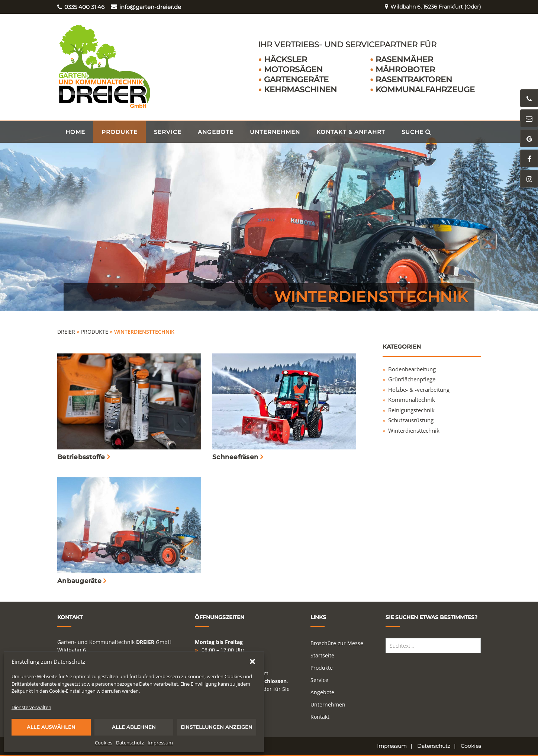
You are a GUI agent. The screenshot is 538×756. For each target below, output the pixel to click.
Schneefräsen (235, 457)
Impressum (160, 743)
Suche (416, 132)
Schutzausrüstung (411, 420)
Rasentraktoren (414, 79)
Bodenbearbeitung (412, 369)
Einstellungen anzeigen (217, 727)
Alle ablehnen (134, 727)
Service (168, 132)
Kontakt (320, 717)
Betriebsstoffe (81, 457)
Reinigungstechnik (411, 410)
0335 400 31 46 (81, 7)
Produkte (120, 132)
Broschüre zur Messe (337, 643)
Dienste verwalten (31, 707)
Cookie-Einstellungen (72, 691)
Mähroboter (405, 69)
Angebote (216, 132)
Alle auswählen (51, 727)
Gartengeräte (296, 79)
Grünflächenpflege (412, 379)
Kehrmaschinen (300, 89)
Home (75, 132)
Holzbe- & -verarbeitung (419, 390)
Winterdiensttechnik (414, 430)
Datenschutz (130, 743)
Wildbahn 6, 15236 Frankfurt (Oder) (430, 7)
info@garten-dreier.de (146, 7)
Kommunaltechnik (412, 400)
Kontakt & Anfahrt (351, 132)
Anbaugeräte (79, 581)
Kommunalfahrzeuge (425, 89)
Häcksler (286, 59)
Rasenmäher (404, 59)
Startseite (322, 655)
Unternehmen (275, 132)
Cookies (104, 743)
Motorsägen (293, 69)
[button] (252, 661)
